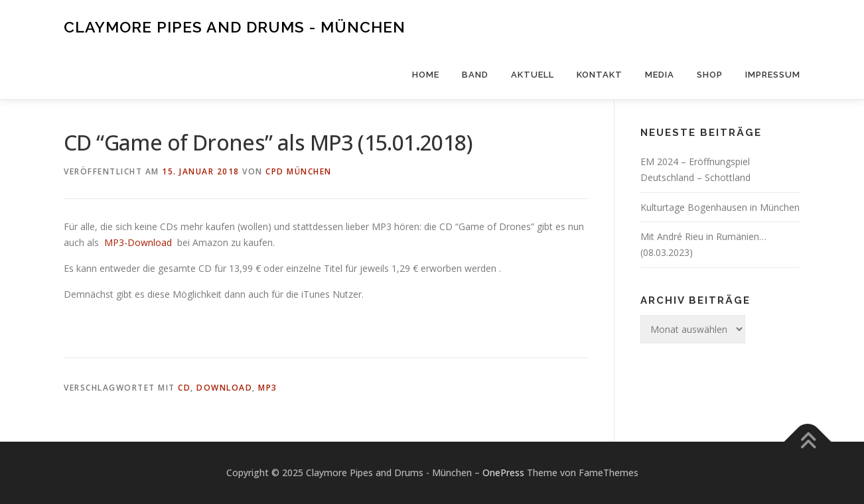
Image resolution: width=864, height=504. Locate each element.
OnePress (503, 472)
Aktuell (533, 75)
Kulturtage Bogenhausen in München (720, 207)
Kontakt (600, 75)
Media (660, 75)
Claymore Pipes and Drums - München (235, 27)
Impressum (773, 75)
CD (184, 388)
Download (224, 388)
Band (475, 75)
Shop (710, 75)
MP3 (268, 388)
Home (426, 75)
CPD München (299, 171)
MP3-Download (138, 242)
